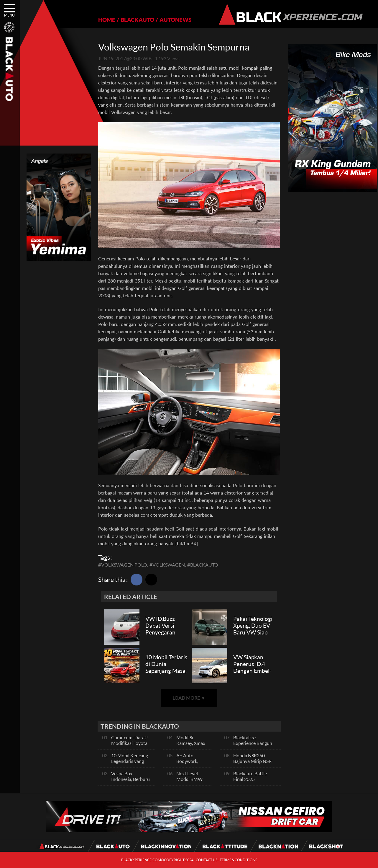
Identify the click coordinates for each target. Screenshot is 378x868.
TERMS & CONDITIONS (238, 860)
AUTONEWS (175, 20)
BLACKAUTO (137, 20)
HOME (107, 20)
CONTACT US (207, 860)
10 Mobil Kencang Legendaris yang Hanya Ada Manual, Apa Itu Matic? (131, 764)
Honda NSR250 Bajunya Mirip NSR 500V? (252, 761)
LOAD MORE (189, 698)
